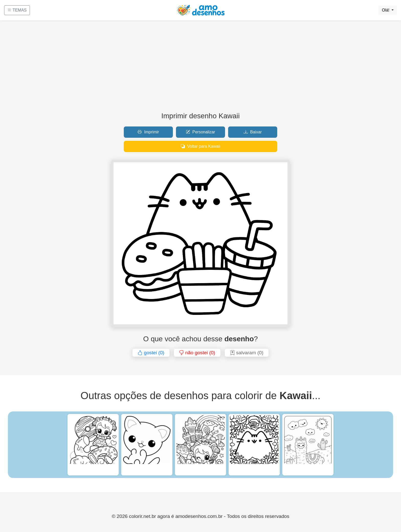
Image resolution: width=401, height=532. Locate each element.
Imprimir (148, 132)
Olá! (386, 10)
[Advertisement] (201, 68)
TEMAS (17, 10)
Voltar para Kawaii (201, 146)
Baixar (253, 132)
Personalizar (201, 132)
